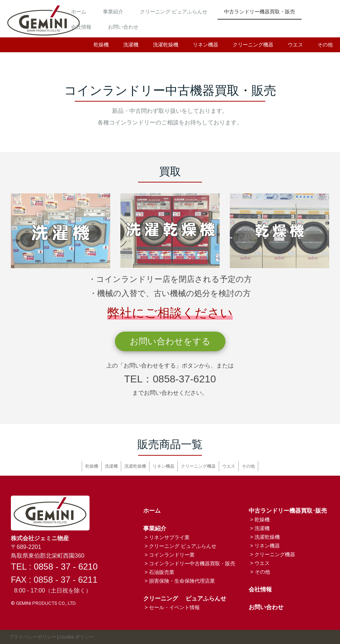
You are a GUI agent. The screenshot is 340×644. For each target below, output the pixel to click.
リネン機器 (206, 45)
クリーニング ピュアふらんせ (212, 10)
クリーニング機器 (253, 45)
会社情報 (208, 25)
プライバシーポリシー (33, 637)
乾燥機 (101, 45)
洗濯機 (131, 45)
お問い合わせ (250, 25)
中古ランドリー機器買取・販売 (145, 25)
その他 (325, 45)
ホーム (117, 10)
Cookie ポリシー (77, 637)
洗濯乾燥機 (166, 45)
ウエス (295, 45)
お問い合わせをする (170, 341)
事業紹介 (152, 10)
